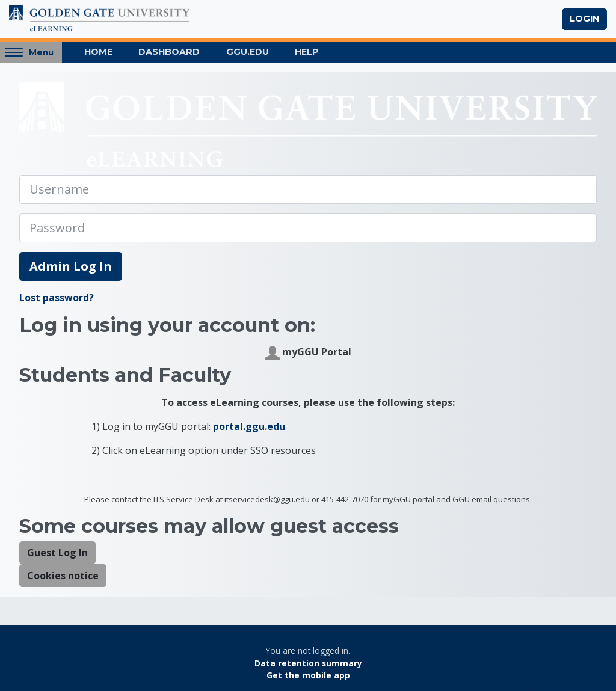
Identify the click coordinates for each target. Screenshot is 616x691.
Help (307, 52)
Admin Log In (71, 266)
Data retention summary (308, 663)
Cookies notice (63, 576)
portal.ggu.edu (249, 426)
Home (98, 52)
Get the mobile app (308, 675)
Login (584, 19)
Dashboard (169, 52)
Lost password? (57, 298)
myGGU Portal (308, 353)
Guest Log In (57, 553)
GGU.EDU (248, 52)
